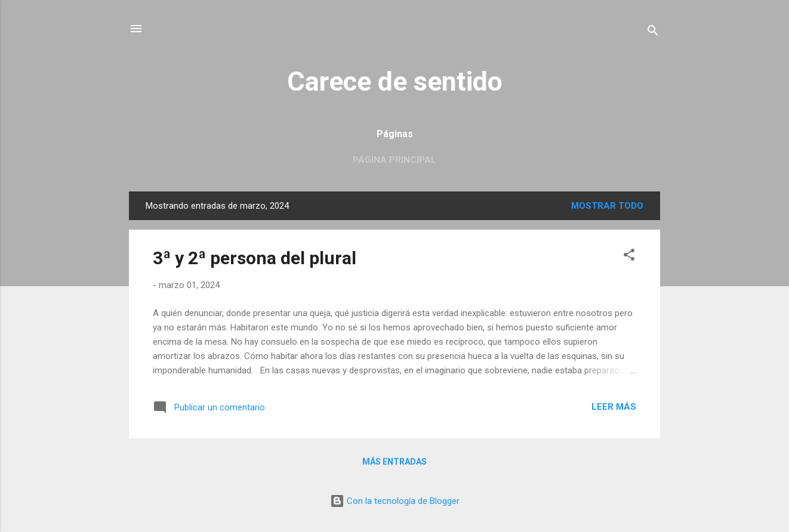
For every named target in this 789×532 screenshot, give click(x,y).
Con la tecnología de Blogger (395, 501)
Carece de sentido (395, 81)
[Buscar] (653, 33)
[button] (629, 257)
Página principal (394, 160)
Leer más (614, 407)
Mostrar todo (607, 206)
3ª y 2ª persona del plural (255, 258)
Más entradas (394, 462)
